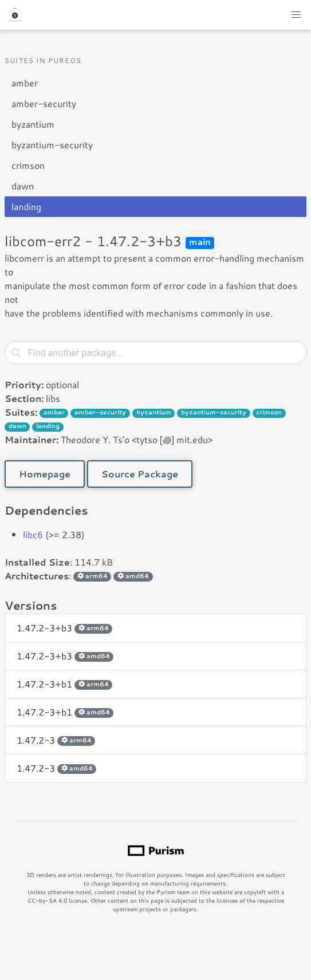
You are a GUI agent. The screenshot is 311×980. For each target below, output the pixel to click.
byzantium (33, 124)
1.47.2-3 (56, 740)
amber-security (44, 103)
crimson (28, 165)
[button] (296, 15)
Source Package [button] (140, 474)
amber (25, 83)
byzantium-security (52, 145)
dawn (23, 186)
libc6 (33, 534)
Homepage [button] (45, 474)
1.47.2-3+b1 (64, 684)
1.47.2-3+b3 (64, 628)
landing (26, 206)
